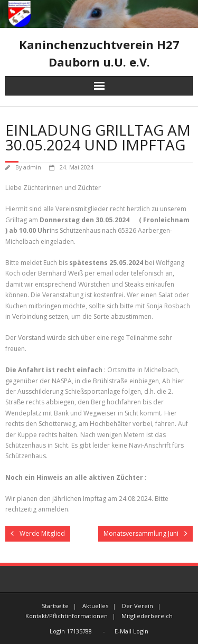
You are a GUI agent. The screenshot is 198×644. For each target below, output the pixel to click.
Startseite (55, 606)
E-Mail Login (131, 631)
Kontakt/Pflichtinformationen (67, 616)
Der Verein (138, 606)
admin (32, 167)
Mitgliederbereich (147, 616)
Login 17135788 (71, 631)
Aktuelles (95, 606)
